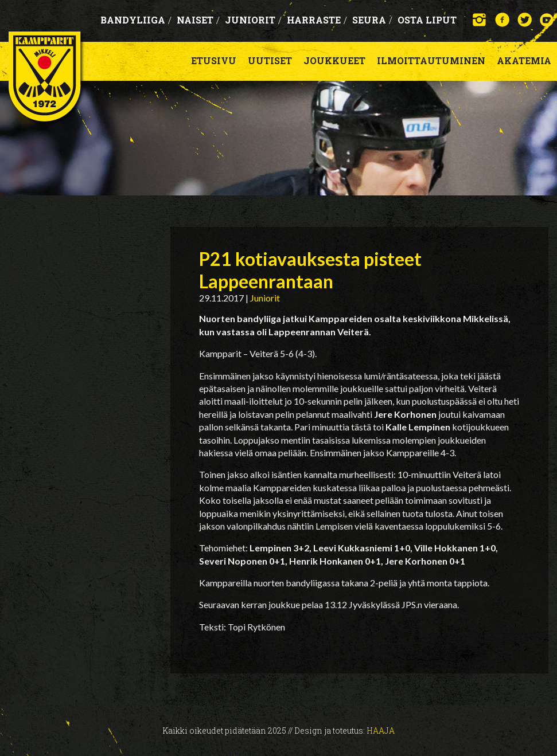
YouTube (547, 20)
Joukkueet (334, 60)
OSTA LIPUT (427, 20)
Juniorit (253, 20)
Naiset (198, 20)
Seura (372, 20)
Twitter (525, 20)
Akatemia (524, 60)
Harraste (317, 20)
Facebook (502, 20)
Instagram (480, 20)
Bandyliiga (136, 20)
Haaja (381, 730)
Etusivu (214, 60)
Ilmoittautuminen (431, 60)
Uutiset (270, 60)
